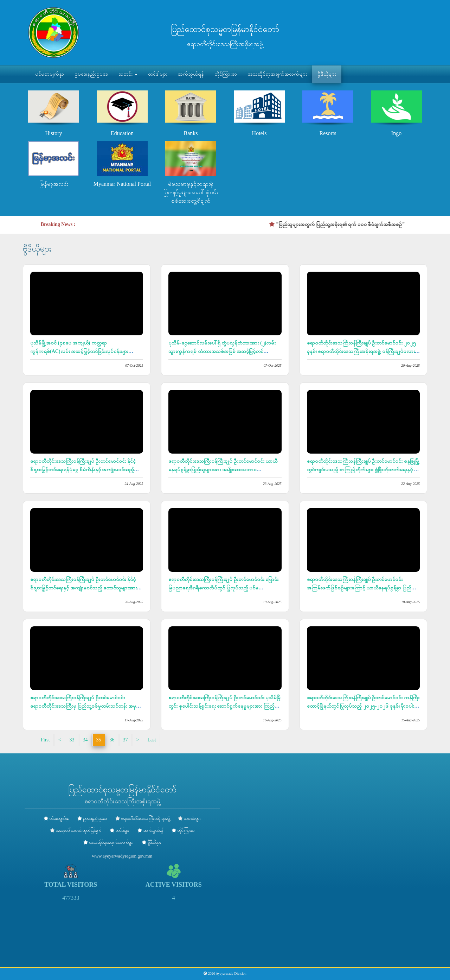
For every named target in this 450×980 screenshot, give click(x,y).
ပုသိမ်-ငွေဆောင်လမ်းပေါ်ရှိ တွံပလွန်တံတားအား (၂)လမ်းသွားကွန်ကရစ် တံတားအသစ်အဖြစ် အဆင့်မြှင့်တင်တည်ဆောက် (222, 351)
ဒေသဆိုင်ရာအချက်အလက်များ (277, 74)
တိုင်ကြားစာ (226, 74)
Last (152, 740)
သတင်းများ (192, 818)
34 (85, 740)
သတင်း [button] (128, 74)
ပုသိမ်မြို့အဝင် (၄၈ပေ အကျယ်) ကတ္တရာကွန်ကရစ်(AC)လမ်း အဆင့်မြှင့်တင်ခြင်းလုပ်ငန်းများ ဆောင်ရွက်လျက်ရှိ (79, 351)
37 (126, 740)
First (45, 740)
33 (72, 740)
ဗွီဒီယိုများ (327, 74)
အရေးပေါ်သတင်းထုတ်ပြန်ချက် (79, 830)
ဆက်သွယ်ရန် (191, 74)
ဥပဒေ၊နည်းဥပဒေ (91, 74)
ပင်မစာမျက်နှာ (50, 74)
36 (112, 740)
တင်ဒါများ (158, 74)
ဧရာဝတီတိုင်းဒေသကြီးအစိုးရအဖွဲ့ (146, 818)
